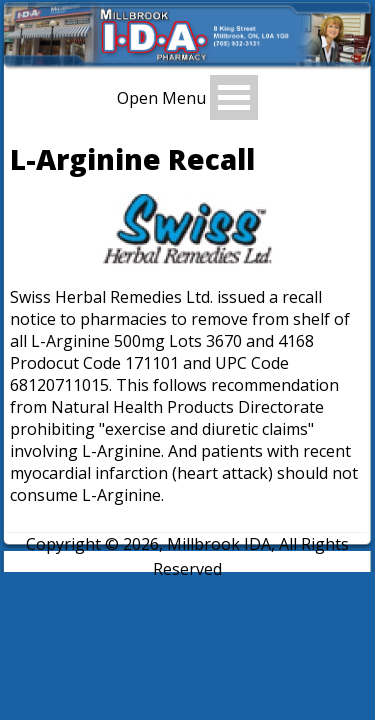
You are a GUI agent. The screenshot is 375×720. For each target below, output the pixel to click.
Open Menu (161, 98)
